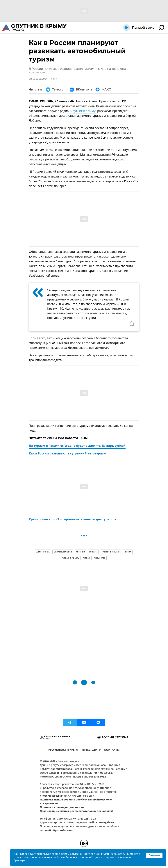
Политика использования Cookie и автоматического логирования (76, 802)
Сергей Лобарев (63, 552)
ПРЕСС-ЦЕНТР (91, 750)
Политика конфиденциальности (62, 808)
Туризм (93, 552)
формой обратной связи (57, 830)
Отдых (87, 558)
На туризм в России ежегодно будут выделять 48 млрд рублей (77, 446)
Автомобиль (43, 552)
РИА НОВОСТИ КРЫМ (63, 750)
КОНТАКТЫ (112, 750)
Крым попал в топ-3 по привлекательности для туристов (73, 520)
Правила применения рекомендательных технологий (76, 811)
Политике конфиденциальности (103, 854)
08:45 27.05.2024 (38, 79)
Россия (127, 552)
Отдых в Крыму (71, 558)
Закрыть (154, 855)
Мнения (80, 552)
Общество (100, 558)
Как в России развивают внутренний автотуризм (68, 454)
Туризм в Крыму (110, 552)
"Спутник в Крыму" (83, 111)
